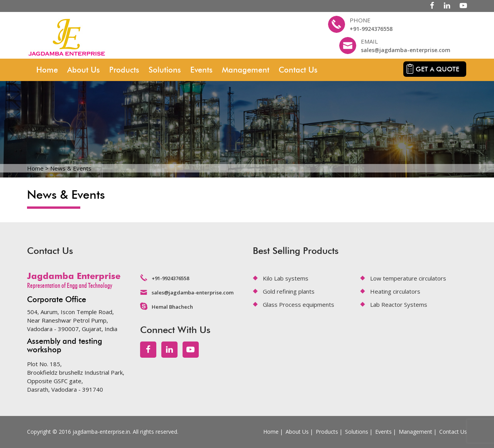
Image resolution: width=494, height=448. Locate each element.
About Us (84, 70)
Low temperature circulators (408, 278)
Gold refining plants (289, 291)
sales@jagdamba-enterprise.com (406, 50)
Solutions (165, 70)
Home (47, 70)
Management (246, 70)
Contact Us (298, 70)
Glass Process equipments (299, 304)
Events (201, 70)
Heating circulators (395, 291)
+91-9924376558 (371, 29)
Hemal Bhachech (172, 307)
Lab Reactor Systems (399, 304)
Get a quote (437, 69)
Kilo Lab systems (286, 278)
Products (124, 70)
